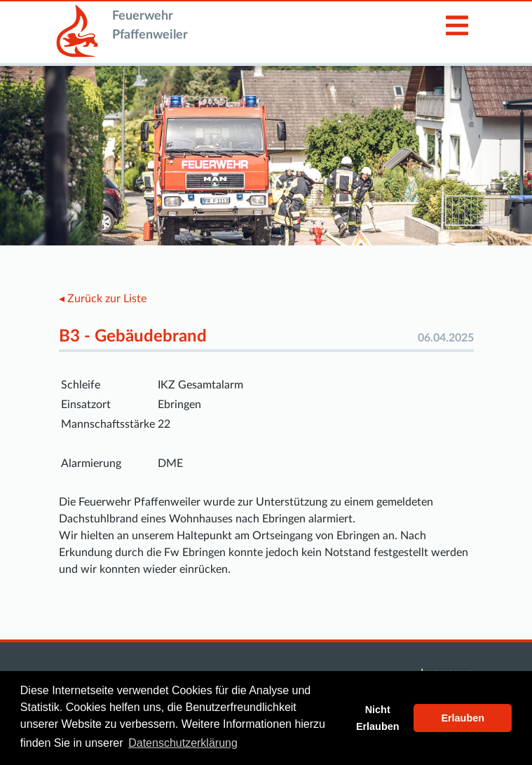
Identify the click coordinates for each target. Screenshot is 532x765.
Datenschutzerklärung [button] (183, 743)
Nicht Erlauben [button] (378, 718)
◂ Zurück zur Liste (103, 299)
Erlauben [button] (463, 718)
